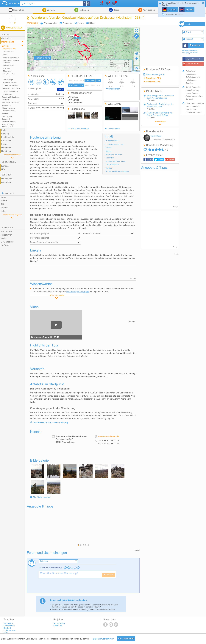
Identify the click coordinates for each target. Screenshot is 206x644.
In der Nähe (93, 4)
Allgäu (5, 55)
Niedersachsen (8, 108)
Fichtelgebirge (8, 80)
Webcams (67, 23)
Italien (4, 130)
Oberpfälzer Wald (9, 74)
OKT (87, 85)
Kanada (5, 166)
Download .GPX (154, 78)
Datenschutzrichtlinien (103, 639)
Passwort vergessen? (191, 50)
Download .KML (154, 82)
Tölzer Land (7, 71)
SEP (82, 85)
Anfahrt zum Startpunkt (116, 161)
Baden (116, 10)
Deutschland (8, 42)
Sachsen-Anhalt (9, 122)
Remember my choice (174, 14)
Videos (109, 151)
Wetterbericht (114, 89)
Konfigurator (7, 231)
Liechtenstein (7, 137)
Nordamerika (9, 162)
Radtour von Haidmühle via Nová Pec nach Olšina (160, 115)
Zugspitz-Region (9, 65)
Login (188, 24)
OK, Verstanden (126, 639)
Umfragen (5, 245)
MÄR (82, 81)
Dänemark (6, 148)
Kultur (3, 211)
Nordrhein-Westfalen (11, 103)
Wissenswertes (112, 141)
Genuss (4, 208)
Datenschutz (9, 626)
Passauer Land (8, 52)
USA (3, 169)
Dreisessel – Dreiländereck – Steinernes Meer (160, 107)
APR (87, 81)
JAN (71, 81)
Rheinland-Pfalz (9, 111)
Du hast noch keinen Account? (190, 53)
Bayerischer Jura (9, 77)
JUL (71, 85)
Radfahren (84, 10)
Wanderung (32, 23)
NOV (93, 85)
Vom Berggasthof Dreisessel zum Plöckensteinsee (160, 98)
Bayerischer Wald (10, 49)
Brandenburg (8, 116)
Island (4, 144)
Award (4, 201)
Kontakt (109, 168)
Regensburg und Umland (12, 88)
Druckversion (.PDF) (156, 75)
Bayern (5, 46)
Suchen (89, 4)
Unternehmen (10, 630)
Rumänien (6, 151)
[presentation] (60, 587)
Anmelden (196, 46)
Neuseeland (7, 179)
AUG (76, 85)
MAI (93, 81)
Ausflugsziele (149, 10)
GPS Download (112, 165)
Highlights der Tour (114, 154)
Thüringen (6, 105)
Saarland (6, 119)
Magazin (10, 193)
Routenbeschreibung (114, 144)
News (3, 197)
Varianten (110, 158)
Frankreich (6, 141)
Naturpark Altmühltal (10, 83)
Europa (6, 34)
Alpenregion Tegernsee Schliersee (11, 61)
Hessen (5, 114)
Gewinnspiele (7, 242)
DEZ (98, 85)
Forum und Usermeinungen (117, 172)
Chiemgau (7, 68)
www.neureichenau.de (109, 436)
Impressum (9, 623)
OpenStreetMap (135, 71)
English (189, 10)
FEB (76, 81)
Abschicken (109, 575)
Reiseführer (18, 10)
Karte (3, 238)
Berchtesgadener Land (11, 58)
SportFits (58, 626)
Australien (6, 182)
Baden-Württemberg (11, 97)
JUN (98, 81)
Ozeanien (7, 175)
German (173, 10)
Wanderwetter (50, 23)
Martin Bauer (156, 136)
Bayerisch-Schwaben (10, 91)
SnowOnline (59, 623)
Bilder (92, 23)
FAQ (6, 633)
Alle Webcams (113, 129)
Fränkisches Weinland (11, 85)
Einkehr (109, 148)
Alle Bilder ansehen (80, 129)
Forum (81, 23)
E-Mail (172, 159)
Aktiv (3, 204)
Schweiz (5, 134)
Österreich (6, 38)
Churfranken (7, 94)
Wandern (51, 10)
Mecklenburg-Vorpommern (8, 125)
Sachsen (6, 100)
